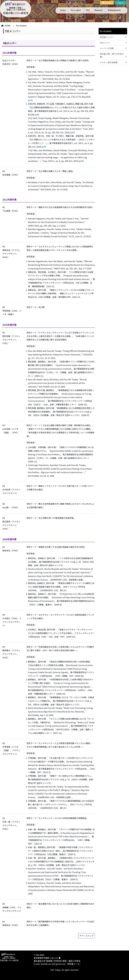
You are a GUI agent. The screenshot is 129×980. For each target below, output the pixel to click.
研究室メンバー (107, 37)
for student (76, 10)
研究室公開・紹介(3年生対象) (112, 55)
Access (107, 3)
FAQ (88, 10)
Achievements (114, 10)
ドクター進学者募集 (109, 62)
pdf (30, 100)
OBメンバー (105, 43)
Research (99, 10)
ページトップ (88, 936)
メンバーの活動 (107, 48)
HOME (7, 26)
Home (63, 10)
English (121, 3)
